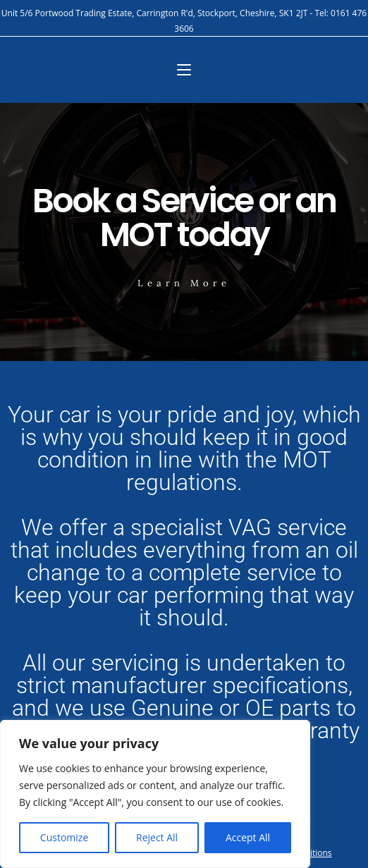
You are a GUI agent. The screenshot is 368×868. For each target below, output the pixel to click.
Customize (64, 837)
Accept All (248, 837)
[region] (155, 794)
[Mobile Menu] (184, 70)
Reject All (157, 837)
